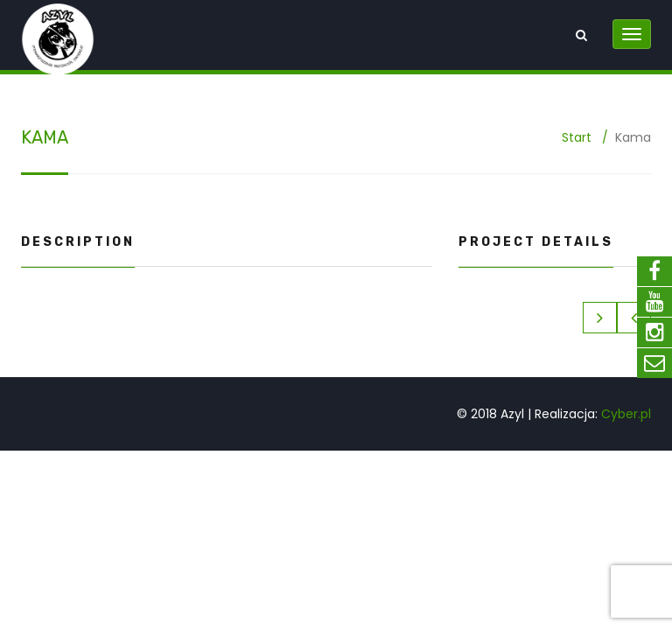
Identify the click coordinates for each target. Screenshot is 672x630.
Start (577, 137)
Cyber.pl (626, 414)
